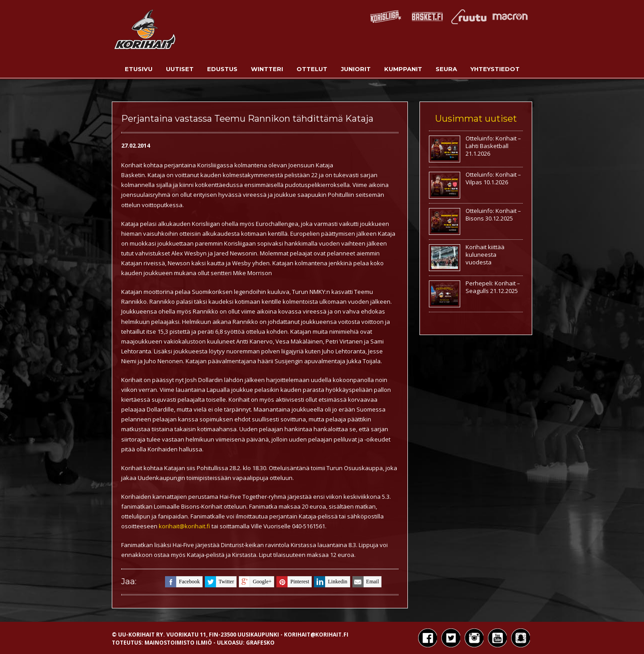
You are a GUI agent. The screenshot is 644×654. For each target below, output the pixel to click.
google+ (255, 582)
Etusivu (139, 69)
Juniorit (356, 69)
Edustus (222, 69)
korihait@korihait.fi (184, 526)
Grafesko (260, 643)
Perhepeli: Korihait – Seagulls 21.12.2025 (493, 287)
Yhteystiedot (495, 69)
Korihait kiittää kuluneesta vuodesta (485, 255)
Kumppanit (403, 69)
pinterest (293, 582)
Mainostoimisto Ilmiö (178, 643)
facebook (182, 582)
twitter (219, 582)
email (366, 582)
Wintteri (267, 69)
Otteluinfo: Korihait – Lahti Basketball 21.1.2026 (493, 146)
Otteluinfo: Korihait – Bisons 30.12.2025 (493, 214)
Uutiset (180, 69)
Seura (446, 69)
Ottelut (312, 69)
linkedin (330, 582)
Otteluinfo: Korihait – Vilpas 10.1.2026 (493, 178)
